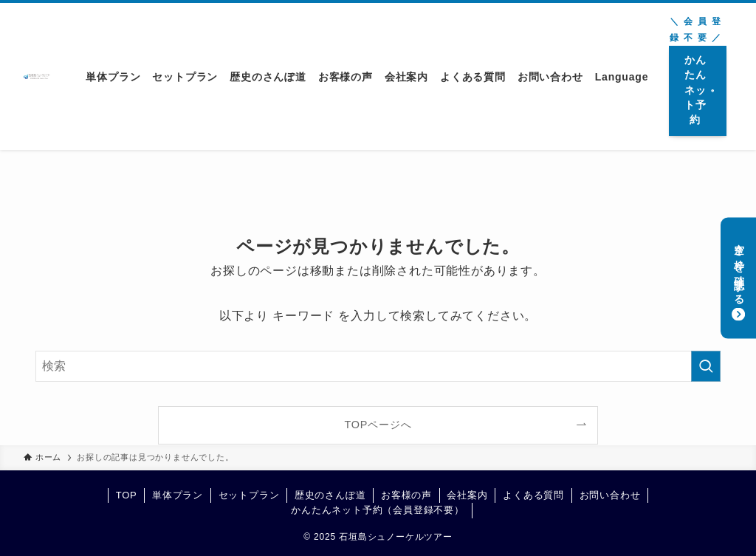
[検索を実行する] (706, 366)
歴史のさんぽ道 (330, 495)
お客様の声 (406, 495)
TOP (127, 495)
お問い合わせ (610, 495)
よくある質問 (533, 495)
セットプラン (249, 495)
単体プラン (178, 495)
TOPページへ (378, 425)
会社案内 (467, 495)
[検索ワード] (378, 366)
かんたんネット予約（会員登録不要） (378, 510)
